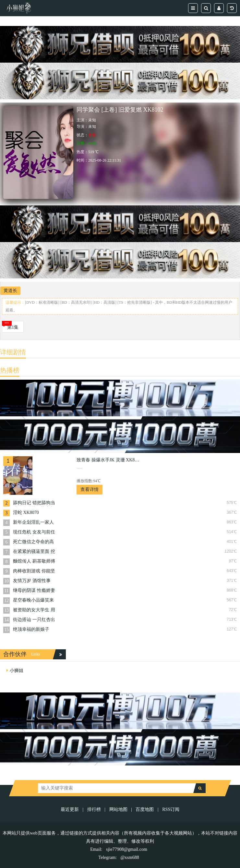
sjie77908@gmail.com (127, 849)
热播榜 (10, 370)
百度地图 (145, 809)
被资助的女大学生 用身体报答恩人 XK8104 (34, 611)
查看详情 (90, 489)
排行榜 (94, 809)
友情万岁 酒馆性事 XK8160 (32, 581)
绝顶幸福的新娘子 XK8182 (31, 630)
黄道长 (10, 291)
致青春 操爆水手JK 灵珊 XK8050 (109, 460)
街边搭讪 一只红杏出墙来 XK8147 (34, 620)
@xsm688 (130, 857)
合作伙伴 (15, 654)
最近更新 (70, 809)
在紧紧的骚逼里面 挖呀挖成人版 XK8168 (34, 552)
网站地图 (118, 809)
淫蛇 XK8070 (26, 513)
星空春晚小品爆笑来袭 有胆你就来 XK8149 (33, 601)
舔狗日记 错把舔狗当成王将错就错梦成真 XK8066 (34, 503)
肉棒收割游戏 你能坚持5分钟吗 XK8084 (34, 572)
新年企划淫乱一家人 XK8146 (33, 523)
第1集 (13, 327)
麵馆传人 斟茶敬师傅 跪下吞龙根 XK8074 (34, 562)
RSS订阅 (171, 809)
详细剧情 (13, 352)
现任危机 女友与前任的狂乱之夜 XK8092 (34, 533)
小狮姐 (17, 671)
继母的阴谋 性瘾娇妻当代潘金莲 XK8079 (34, 591)
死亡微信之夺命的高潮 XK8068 (33, 542)
